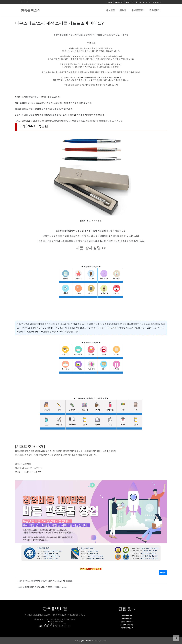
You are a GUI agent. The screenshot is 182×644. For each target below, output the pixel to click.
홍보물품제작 (138, 11)
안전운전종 (127, 615)
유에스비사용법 (127, 624)
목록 (163, 573)
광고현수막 (114, 328)
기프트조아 (97, 221)
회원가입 (157, 2)
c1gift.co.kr (102, 641)
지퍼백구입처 (127, 628)
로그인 (147, 2)
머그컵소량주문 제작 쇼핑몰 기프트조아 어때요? (43, 587)
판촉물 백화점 (31, 11)
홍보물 (123, 11)
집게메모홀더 (127, 621)
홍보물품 (111, 11)
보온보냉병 (127, 618)
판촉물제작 (155, 11)
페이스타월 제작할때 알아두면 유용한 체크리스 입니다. (45, 581)
